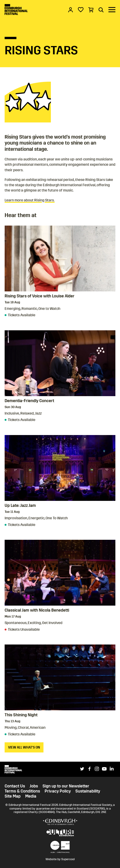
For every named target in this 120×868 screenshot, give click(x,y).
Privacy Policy (58, 791)
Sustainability (88, 791)
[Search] (101, 10)
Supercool (68, 859)
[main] (60, 381)
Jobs (34, 786)
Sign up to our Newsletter (66, 786)
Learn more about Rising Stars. (30, 200)
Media (31, 796)
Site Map (13, 796)
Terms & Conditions (22, 791)
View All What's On (24, 747)
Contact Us (15, 786)
